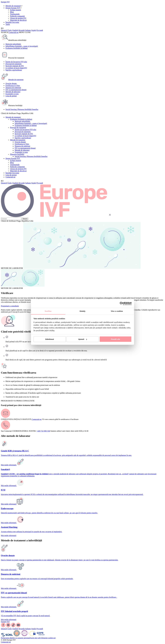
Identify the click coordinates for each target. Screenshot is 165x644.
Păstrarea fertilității (17, 154)
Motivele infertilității (13, 44)
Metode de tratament (13, 6)
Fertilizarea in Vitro (13, 86)
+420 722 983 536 (43, 431)
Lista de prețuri (11, 96)
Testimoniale (15, 14)
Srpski (34, 30)
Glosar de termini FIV (18, 18)
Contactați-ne (14, 32)
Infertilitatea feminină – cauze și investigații (22, 46)
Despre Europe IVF (13, 8)
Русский (40, 30)
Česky (10, 30)
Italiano (28, 30)
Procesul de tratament (13, 64)
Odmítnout (50, 339)
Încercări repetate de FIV (15, 66)
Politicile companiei (17, 16)
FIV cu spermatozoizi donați (16, 90)
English (15, 30)
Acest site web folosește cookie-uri (43, 638)
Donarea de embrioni (13, 88)
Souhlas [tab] (48, 311)
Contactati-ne (10, 177)
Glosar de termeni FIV (18, 169)
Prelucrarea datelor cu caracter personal (15, 638)
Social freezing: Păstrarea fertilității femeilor (22, 109)
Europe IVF (5, 2)
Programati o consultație (10, 306)
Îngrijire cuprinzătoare (14, 70)
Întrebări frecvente (12, 22)
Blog (12, 12)
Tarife (8, 24)
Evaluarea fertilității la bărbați (16, 48)
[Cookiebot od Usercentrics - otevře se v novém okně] (122, 304)
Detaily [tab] (82, 311)
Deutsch (4, 30)
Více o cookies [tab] (117, 311)
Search (25, 219)
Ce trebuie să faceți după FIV (16, 68)
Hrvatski (22, 30)
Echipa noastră (16, 10)
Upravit (83, 339)
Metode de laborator (13, 92)
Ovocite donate (11, 83)
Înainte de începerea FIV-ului (16, 62)
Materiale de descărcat (18, 20)
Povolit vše (115, 339)
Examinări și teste (12, 94)
